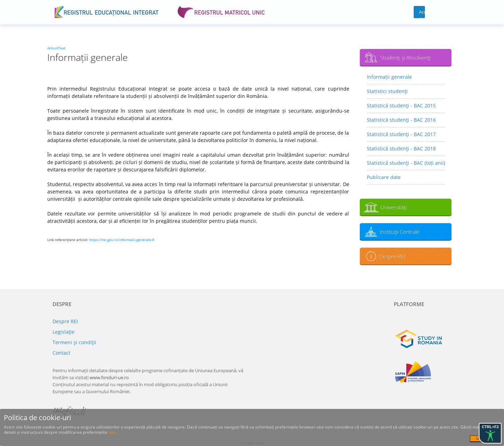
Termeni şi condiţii (74, 342)
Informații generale (389, 77)
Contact (61, 353)
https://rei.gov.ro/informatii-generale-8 (122, 240)
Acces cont (422, 13)
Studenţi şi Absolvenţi (405, 57)
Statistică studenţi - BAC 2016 (401, 120)
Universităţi (394, 207)
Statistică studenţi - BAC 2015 (401, 105)
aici (112, 432)
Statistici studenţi (387, 91)
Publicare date (384, 177)
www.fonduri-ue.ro (109, 377)
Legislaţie (64, 332)
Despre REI (392, 256)
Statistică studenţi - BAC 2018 (401, 148)
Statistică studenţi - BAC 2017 (401, 134)
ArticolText (56, 48)
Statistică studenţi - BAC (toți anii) (406, 163)
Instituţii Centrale (400, 232)
